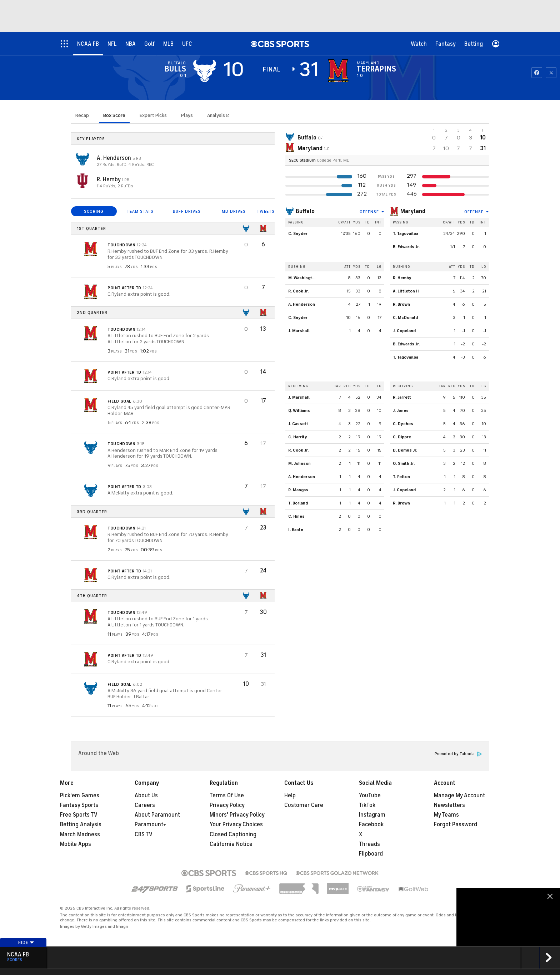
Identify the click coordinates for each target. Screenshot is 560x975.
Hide (26, 942)
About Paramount (157, 815)
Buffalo (305, 211)
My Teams (446, 815)
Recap (82, 115)
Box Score (114, 115)
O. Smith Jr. (404, 463)
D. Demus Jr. (405, 450)
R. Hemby (109, 179)
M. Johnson (299, 463)
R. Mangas (298, 490)
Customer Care (304, 805)
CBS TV (144, 834)
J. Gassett (298, 424)
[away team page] (205, 71)
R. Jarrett (402, 397)
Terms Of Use (227, 796)
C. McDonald (405, 317)
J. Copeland (404, 331)
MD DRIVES (234, 211)
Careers (145, 805)
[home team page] (338, 71)
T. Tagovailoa (406, 233)
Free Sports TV (79, 815)
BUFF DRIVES (187, 211)
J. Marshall (299, 331)
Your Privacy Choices (236, 824)
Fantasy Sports (79, 805)
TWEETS (266, 211)
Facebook (371, 824)
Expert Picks (153, 115)
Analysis (217, 115)
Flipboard (371, 854)
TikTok (367, 805)
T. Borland (298, 503)
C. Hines (296, 516)
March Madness (80, 834)
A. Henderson (115, 158)
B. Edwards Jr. (406, 247)
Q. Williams (299, 410)
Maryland (413, 211)
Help (290, 796)
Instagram (372, 815)
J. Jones (401, 410)
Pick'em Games (80, 796)
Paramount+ (151, 824)
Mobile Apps (76, 844)
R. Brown (401, 304)
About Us (146, 796)
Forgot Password (456, 824)
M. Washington (303, 278)
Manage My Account (459, 796)
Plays (187, 115)
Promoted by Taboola (458, 754)
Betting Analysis (81, 824)
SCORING (94, 211)
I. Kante (296, 530)
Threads (369, 844)
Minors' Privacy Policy (237, 815)
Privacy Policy (227, 805)
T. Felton (401, 477)
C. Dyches (403, 424)
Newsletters (449, 805)
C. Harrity (298, 437)
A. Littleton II (406, 291)
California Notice (231, 844)
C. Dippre (402, 437)
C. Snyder (298, 233)
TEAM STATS (140, 211)
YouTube (370, 796)
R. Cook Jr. (298, 291)
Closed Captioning (233, 834)
